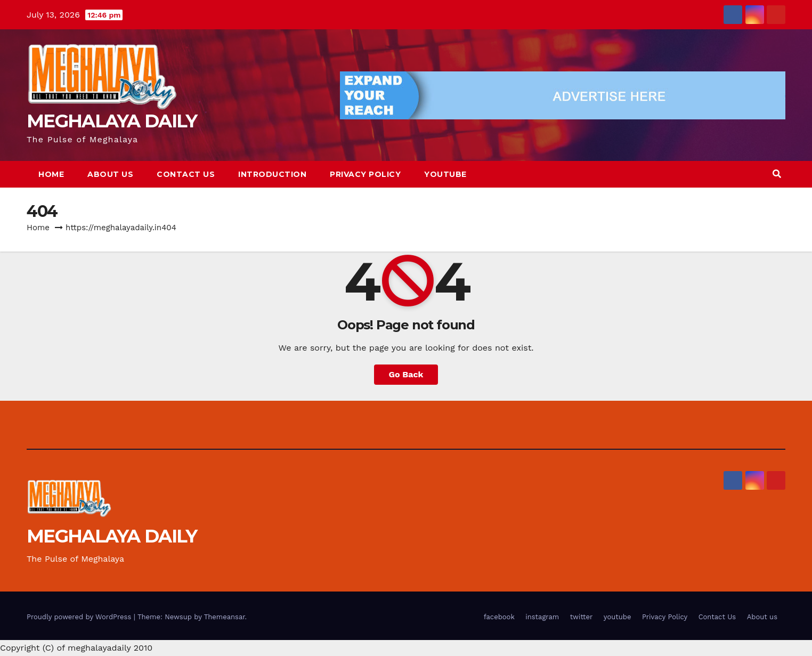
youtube (445, 174)
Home (51, 174)
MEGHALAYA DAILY (112, 121)
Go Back (406, 374)
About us (110, 174)
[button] (777, 174)
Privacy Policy (365, 174)
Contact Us (186, 174)
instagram (542, 617)
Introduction (272, 174)
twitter (582, 617)
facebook (499, 617)
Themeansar (225, 617)
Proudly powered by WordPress (80, 617)
